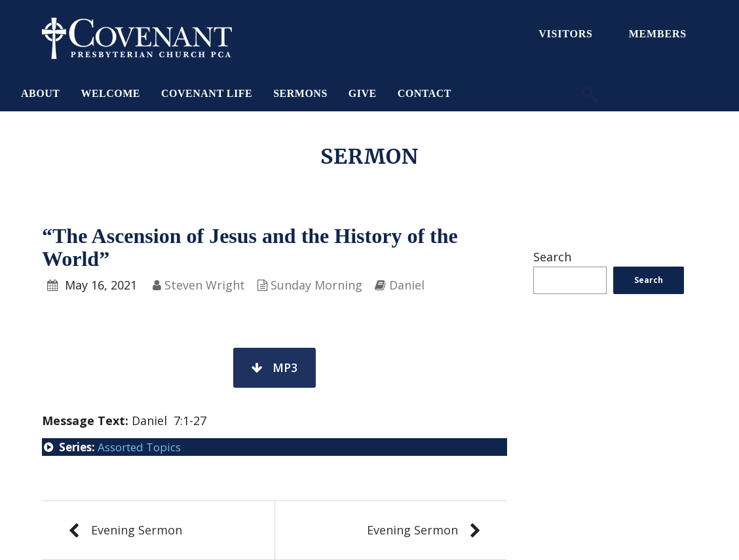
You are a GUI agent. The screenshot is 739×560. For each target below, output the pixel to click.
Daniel (407, 285)
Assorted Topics (139, 447)
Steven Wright (205, 285)
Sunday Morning (316, 285)
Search (552, 257)
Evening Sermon (137, 530)
